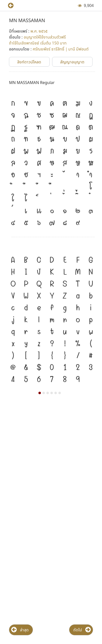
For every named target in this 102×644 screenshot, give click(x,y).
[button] (9, 6)
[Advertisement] (51, 458)
